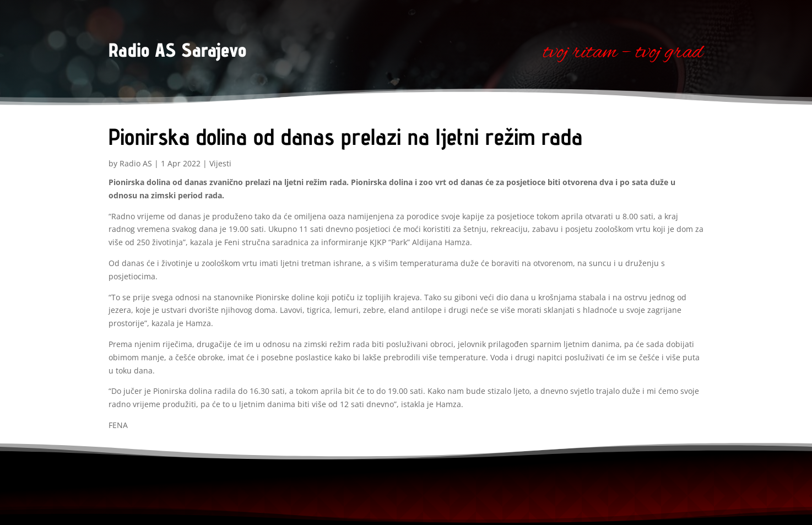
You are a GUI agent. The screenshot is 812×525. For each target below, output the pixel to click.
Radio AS (136, 163)
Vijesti (220, 163)
